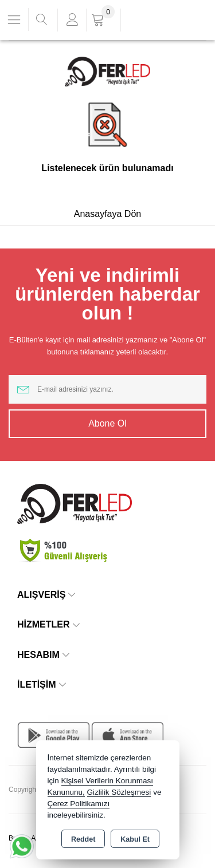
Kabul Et (135, 839)
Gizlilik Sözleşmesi (119, 792)
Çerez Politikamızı (79, 804)
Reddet (83, 839)
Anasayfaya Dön (107, 214)
